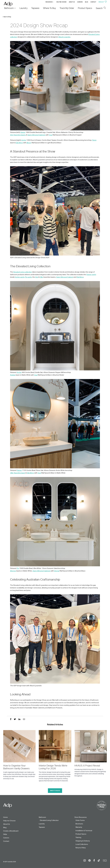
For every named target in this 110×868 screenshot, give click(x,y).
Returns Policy (81, 848)
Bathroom (42, 817)
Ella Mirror (19, 143)
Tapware (42, 827)
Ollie (41, 277)
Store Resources (81, 817)
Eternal (57, 571)
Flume (94, 140)
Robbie (13, 375)
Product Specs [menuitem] (85, 8)
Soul (51, 135)
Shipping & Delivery (83, 841)
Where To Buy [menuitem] (49, 8)
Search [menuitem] (101, 8)
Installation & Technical (84, 831)
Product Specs (81, 834)
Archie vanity (20, 277)
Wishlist (103, 2)
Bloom (29, 143)
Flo (18, 568)
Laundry (42, 824)
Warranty (79, 827)
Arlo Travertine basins (18, 135)
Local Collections (82, 844)
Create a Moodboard (11, 831)
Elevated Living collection (23, 272)
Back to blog (55, 791)
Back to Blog (7, 17)
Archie (24, 140)
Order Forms (80, 820)
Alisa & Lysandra (64, 37)
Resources (49, 2)
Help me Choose (61, 2)
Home (5, 817)
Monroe (13, 571)
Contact (93, 2)
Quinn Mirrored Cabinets (36, 135)
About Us (72, 2)
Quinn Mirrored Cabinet (65, 277)
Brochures (79, 824)
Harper (23, 132)
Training (78, 837)
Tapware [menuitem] (35, 8)
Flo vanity (28, 277)
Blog (87, 2)
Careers (80, 2)
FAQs (5, 834)
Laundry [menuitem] (24, 8)
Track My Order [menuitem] (67, 8)
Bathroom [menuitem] (9, 8)
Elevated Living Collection (49, 820)
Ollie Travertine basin (18, 473)
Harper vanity (91, 275)
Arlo (37, 277)
